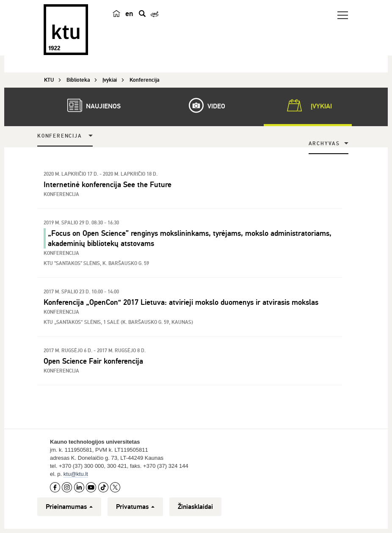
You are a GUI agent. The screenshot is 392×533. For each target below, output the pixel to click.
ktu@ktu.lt (76, 474)
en (129, 14)
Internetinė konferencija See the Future (108, 185)
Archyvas (324, 144)
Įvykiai (308, 105)
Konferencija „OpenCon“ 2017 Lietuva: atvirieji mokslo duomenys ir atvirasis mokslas (181, 302)
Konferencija (60, 136)
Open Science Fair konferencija (93, 361)
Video (203, 105)
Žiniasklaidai (195, 507)
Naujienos (90, 105)
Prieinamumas (69, 507)
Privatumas (135, 507)
